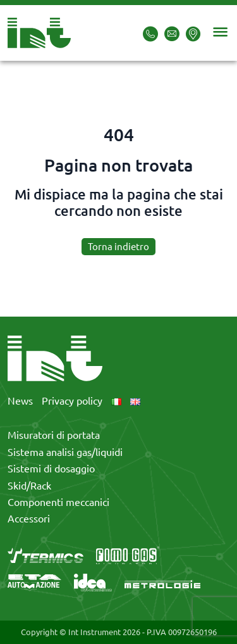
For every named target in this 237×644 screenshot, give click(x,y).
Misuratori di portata (54, 435)
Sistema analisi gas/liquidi (65, 452)
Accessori (29, 519)
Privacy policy (72, 401)
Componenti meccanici (58, 502)
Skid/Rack (29, 486)
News (20, 401)
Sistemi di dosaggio (51, 469)
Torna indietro (118, 247)
